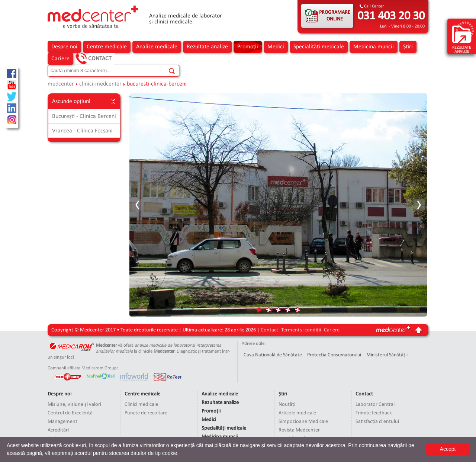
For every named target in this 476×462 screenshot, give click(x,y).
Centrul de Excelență (70, 413)
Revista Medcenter (299, 430)
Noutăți (287, 405)
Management (62, 422)
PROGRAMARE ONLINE (335, 16)
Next (419, 205)
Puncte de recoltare (146, 413)
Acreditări (58, 430)
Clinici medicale (141, 405)
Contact (100, 59)
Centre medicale (107, 47)
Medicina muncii (374, 47)
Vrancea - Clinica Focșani (82, 131)
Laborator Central (375, 405)
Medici (276, 47)
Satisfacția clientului (377, 422)
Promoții (248, 47)
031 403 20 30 (391, 16)
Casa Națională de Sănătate (273, 355)
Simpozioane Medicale (303, 422)
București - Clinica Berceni (84, 116)
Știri (408, 47)
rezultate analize (463, 37)
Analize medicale (157, 47)
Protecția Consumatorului (334, 355)
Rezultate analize (207, 47)
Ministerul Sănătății (387, 355)
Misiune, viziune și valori (74, 405)
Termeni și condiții (301, 330)
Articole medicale (297, 413)
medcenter (61, 84)
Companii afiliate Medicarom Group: (83, 368)
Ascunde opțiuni (84, 102)
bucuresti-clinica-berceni (157, 84)
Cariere (60, 59)
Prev (138, 205)
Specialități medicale (319, 47)
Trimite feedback (374, 413)
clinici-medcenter (100, 84)
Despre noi (64, 47)
